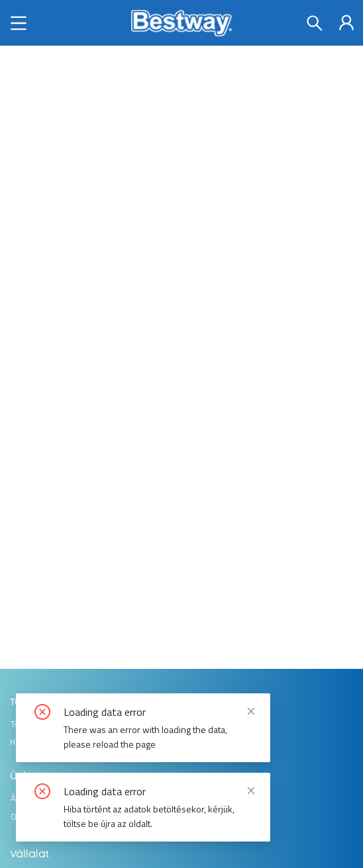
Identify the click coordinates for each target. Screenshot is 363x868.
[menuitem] (346, 22)
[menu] (346, 22)
